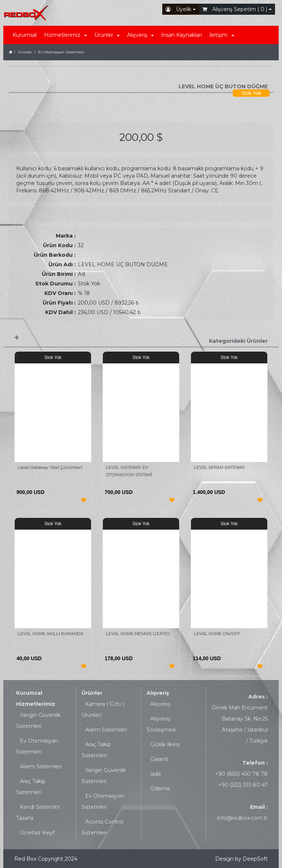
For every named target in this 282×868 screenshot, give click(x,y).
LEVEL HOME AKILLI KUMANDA (50, 634)
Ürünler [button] (107, 35)
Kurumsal (25, 35)
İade (156, 774)
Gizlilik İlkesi (165, 744)
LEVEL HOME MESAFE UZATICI (138, 634)
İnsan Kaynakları (182, 35)
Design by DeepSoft (241, 859)
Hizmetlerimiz (36, 704)
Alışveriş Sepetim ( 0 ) (237, 9)
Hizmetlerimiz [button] (66, 35)
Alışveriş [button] (140, 35)
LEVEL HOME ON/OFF (217, 634)
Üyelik (181, 9)
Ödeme (160, 789)
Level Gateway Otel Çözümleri (50, 467)
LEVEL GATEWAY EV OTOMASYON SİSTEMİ (129, 471)
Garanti (159, 759)
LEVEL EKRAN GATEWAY (220, 467)
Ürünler (92, 693)
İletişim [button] (222, 35)
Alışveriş (158, 693)
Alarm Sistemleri (41, 766)
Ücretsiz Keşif (37, 833)
